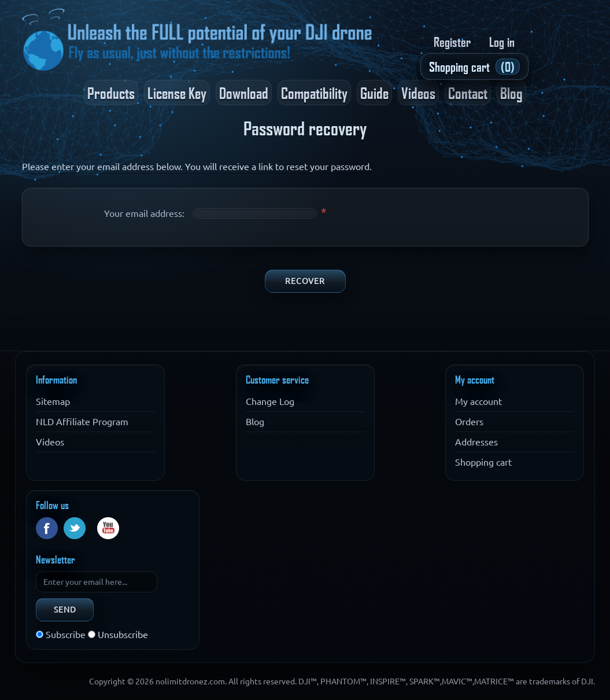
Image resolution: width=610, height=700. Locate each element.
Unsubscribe (123, 635)
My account (478, 401)
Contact (468, 93)
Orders (469, 422)
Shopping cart (483, 462)
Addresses (476, 442)
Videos (418, 93)
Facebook (47, 528)
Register (452, 42)
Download (244, 93)
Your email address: (144, 213)
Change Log (270, 401)
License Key (177, 93)
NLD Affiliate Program (82, 422)
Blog (511, 93)
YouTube (108, 528)
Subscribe (66, 635)
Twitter (75, 528)
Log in (502, 42)
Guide (374, 93)
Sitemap (53, 401)
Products (111, 93)
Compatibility (314, 93)
